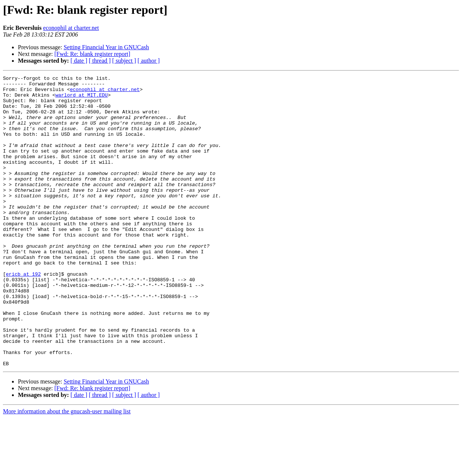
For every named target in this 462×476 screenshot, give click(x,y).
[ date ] (79, 61)
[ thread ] (100, 61)
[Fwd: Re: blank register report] (92, 54)
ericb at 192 (23, 314)
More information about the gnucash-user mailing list (67, 469)
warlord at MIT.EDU (81, 99)
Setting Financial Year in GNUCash (106, 47)
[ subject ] (124, 61)
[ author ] (149, 61)
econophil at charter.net (71, 28)
